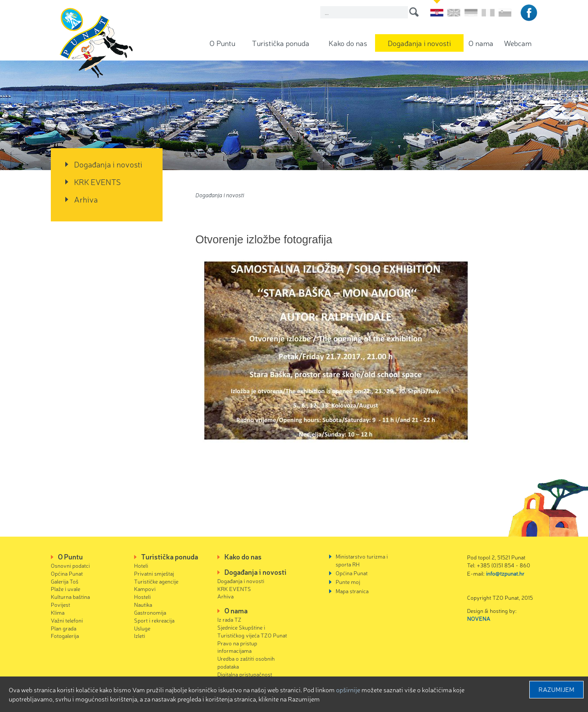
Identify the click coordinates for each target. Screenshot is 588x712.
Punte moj (348, 582)
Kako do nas (348, 43)
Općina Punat (67, 573)
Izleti (140, 635)
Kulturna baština (70, 596)
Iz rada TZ (229, 619)
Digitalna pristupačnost (245, 674)
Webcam (518, 43)
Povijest (60, 604)
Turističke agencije (156, 581)
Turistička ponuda (281, 43)
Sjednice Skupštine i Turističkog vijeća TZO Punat (252, 631)
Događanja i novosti (419, 43)
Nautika (143, 604)
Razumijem (556, 689)
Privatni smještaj (154, 573)
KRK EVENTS (97, 182)
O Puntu (222, 43)
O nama (481, 43)
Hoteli (141, 565)
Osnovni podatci (70, 565)
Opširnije (348, 690)
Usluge (142, 628)
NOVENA (479, 618)
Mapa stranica (352, 591)
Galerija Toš (65, 581)
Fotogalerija (65, 635)
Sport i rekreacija (154, 620)
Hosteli (142, 596)
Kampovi (145, 589)
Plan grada (64, 628)
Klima (58, 612)
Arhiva (86, 199)
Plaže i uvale (66, 589)
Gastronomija (150, 612)
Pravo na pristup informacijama (237, 647)
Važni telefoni (67, 620)
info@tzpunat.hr (505, 573)
